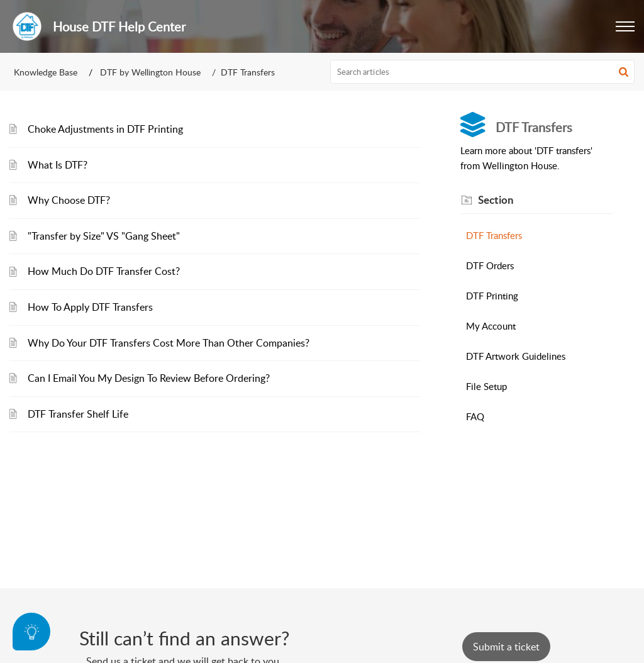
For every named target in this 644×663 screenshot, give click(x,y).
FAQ (475, 416)
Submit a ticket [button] (506, 647)
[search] (483, 72)
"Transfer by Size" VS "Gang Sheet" (104, 236)
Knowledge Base (46, 72)
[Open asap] (31, 632)
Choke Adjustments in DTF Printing (105, 129)
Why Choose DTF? (69, 200)
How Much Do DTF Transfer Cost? (104, 271)
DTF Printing (492, 296)
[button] (625, 26)
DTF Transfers (494, 235)
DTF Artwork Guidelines (516, 356)
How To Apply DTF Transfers (90, 307)
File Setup (486, 386)
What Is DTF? (58, 165)
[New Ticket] (506, 647)
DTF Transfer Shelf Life (78, 414)
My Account (491, 326)
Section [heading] (496, 200)
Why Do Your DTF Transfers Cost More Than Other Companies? (169, 343)
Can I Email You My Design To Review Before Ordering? (149, 378)
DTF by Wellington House (150, 72)
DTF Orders (490, 265)
